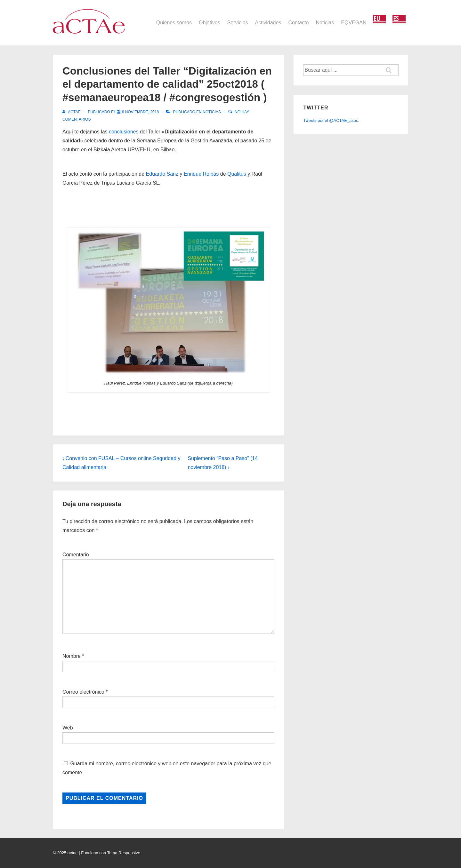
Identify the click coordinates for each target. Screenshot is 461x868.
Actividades (268, 23)
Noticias (325, 23)
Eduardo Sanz (162, 174)
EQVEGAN (354, 23)
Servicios (238, 23)
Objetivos (210, 23)
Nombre (72, 656)
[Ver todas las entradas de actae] (72, 112)
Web (68, 728)
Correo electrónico (83, 692)
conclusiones (124, 132)
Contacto (298, 23)
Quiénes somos (174, 23)
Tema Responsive (124, 853)
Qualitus (237, 174)
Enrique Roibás (201, 174)
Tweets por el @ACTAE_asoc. (331, 120)
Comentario (76, 555)
